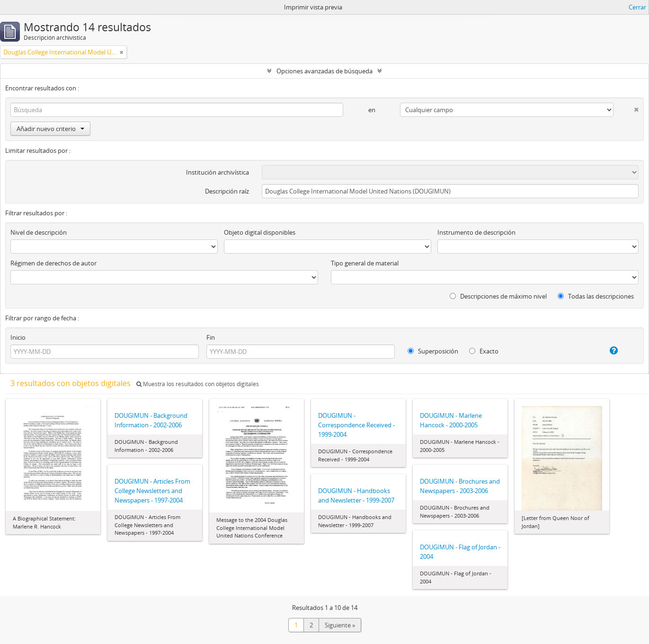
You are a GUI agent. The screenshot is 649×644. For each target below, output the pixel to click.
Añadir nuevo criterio (50, 129)
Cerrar (637, 7)
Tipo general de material (365, 263)
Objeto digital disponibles (260, 232)
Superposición (433, 351)
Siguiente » (340, 625)
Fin (211, 337)
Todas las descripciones (596, 296)
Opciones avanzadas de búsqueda (324, 71)
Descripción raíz (227, 191)
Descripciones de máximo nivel (498, 296)
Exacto (484, 351)
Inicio (18, 337)
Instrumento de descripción (476, 232)
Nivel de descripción (39, 232)
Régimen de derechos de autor (53, 263)
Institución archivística (218, 172)
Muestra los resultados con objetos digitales (198, 384)
